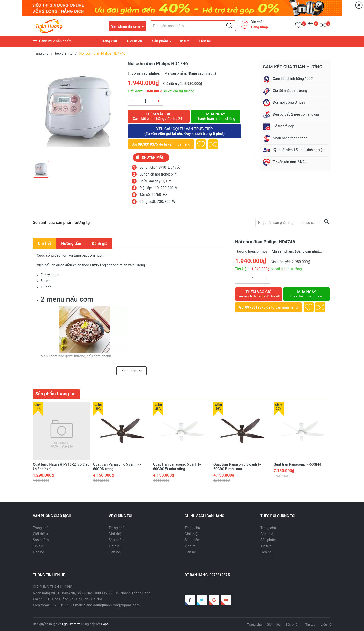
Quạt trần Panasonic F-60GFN (297, 464)
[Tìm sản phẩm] (193, 26)
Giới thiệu (134, 41)
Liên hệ (205, 41)
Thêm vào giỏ (159, 116)
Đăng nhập (259, 27)
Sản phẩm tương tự (55, 394)
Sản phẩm (160, 41)
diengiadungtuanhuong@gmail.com (112, 605)
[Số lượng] (145, 101)
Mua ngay (216, 116)
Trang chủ (109, 41)
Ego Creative (71, 624)
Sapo (105, 624)
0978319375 (148, 144)
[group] (78, 109)
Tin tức (184, 41)
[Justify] (229, 26)
